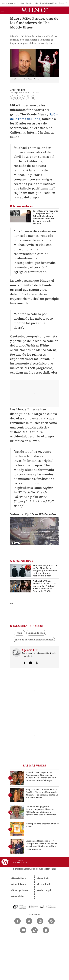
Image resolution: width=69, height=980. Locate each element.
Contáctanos (19, 884)
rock (19, 633)
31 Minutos (19, 3)
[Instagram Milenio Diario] (40, 921)
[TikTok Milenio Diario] (34, 930)
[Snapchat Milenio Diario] (46, 930)
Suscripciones (20, 890)
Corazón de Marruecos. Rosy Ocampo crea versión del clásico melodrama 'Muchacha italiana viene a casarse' (42, 845)
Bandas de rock (36, 633)
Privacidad (44, 884)
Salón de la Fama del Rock (34, 117)
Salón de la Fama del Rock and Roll (34, 640)
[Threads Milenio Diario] (52, 921)
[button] (2, 11)
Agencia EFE (18, 90)
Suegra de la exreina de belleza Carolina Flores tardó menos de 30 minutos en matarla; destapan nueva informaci (42, 794)
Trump (61, 3)
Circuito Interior (32, 3)
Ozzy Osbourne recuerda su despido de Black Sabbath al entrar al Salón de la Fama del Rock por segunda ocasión (45, 217)
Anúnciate (18, 896)
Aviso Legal (44, 890)
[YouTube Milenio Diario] (23, 930)
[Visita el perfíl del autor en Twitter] (37, 663)
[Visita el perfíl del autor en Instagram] (31, 663)
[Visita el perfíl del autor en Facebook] (24, 663)
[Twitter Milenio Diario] (29, 921)
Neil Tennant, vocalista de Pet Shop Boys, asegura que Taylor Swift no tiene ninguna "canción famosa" (46, 571)
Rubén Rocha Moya (49, 3)
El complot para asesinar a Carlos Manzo (42, 825)
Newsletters (19, 878)
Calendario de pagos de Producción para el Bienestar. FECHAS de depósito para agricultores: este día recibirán (41, 811)
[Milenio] (34, 10)
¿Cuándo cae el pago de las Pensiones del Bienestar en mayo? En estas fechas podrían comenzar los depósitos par (41, 776)
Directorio (44, 878)
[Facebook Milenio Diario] (17, 921)
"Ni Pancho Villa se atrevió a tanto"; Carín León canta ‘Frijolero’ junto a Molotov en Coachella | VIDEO (45, 586)
